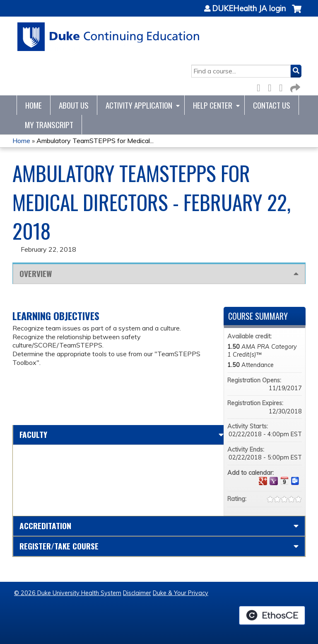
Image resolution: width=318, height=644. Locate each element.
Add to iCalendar (284, 481)
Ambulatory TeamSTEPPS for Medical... (95, 141)
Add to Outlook (295, 481)
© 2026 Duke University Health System (68, 593)
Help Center (213, 105)
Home (34, 105)
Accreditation (45, 526)
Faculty (33, 434)
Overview (36, 273)
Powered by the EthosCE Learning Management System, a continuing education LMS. (272, 615)
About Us (74, 105)
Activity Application (139, 105)
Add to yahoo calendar (274, 481)
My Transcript (49, 125)
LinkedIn (283, 86)
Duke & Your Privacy (181, 593)
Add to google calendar (263, 481)
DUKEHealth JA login (249, 9)
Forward (294, 86)
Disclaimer (137, 593)
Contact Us (272, 105)
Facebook (261, 86)
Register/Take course (59, 546)
